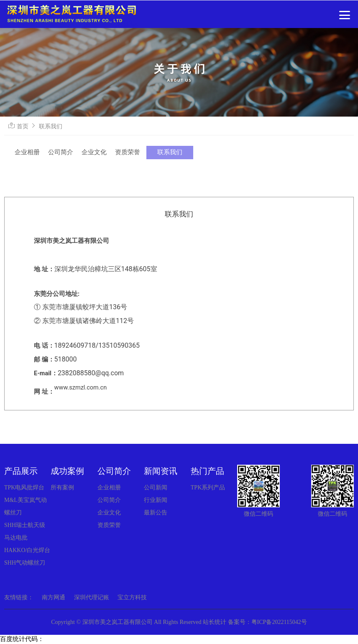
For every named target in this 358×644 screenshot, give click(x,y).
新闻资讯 (161, 471)
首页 (23, 126)
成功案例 (67, 471)
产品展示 (21, 471)
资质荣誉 (128, 152)
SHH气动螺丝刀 (25, 563)
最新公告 (156, 513)
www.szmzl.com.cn (81, 388)
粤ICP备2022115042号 (279, 622)
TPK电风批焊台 (24, 487)
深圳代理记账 (92, 597)
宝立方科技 (132, 597)
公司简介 (61, 152)
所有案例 (62, 487)
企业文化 (94, 152)
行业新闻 (156, 500)
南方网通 (54, 597)
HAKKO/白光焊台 (27, 550)
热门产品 (207, 471)
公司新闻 (156, 487)
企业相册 (27, 152)
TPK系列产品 (208, 487)
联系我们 (51, 126)
